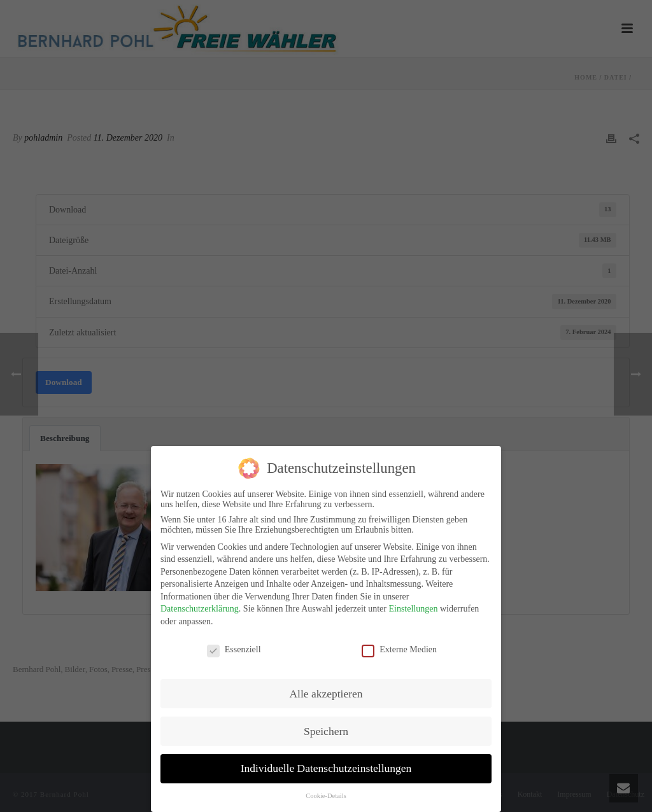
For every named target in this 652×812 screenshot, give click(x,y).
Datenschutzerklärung (200, 603)
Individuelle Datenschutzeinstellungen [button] (326, 762)
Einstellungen (413, 603)
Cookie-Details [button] (326, 790)
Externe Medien (399, 643)
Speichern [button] (326, 725)
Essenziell (234, 643)
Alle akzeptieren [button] (326, 687)
